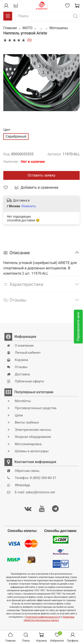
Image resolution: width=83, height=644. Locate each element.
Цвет (7, 130)
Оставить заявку (41, 175)
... (41, 28)
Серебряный (16, 136)
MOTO (28, 28)
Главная (10, 28)
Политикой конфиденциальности (43, 617)
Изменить (29, 206)
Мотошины (59, 28)
